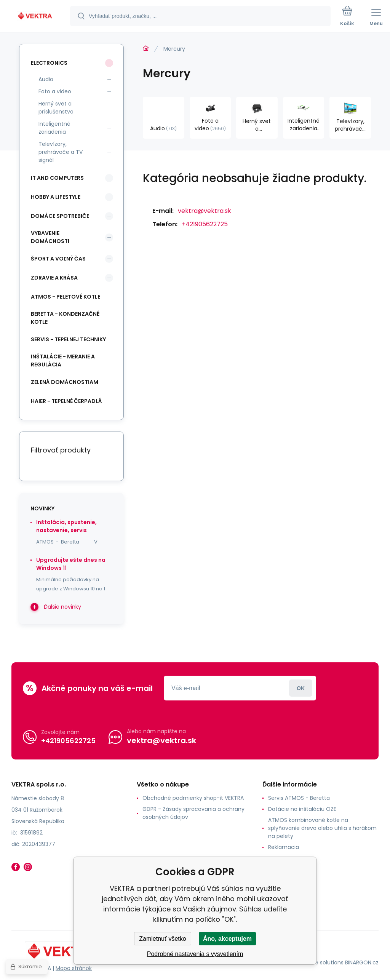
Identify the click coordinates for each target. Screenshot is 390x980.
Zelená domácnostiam (65, 382)
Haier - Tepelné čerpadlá (66, 401)
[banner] (35, 17)
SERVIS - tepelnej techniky (68, 339)
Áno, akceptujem (227, 939)
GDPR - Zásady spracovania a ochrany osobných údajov (193, 813)
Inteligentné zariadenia (54, 128)
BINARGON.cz (362, 962)
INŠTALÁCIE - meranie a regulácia (63, 361)
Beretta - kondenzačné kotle (65, 318)
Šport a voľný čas (58, 259)
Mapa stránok (74, 968)
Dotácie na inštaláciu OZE (302, 809)
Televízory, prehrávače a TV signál (61, 152)
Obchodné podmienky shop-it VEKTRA (193, 798)
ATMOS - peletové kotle (66, 297)
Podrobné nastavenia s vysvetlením (195, 954)
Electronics (49, 63)
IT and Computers (57, 178)
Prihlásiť (301, 688)
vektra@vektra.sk (205, 211)
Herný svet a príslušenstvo (56, 108)
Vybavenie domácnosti (50, 237)
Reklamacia (284, 847)
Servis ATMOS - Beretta (299, 798)
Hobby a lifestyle (56, 197)
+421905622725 (205, 224)
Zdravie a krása (54, 278)
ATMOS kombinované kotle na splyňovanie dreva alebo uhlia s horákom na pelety (322, 828)
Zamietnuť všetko (162, 939)
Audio (46, 79)
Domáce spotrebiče (60, 216)
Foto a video (55, 91)
